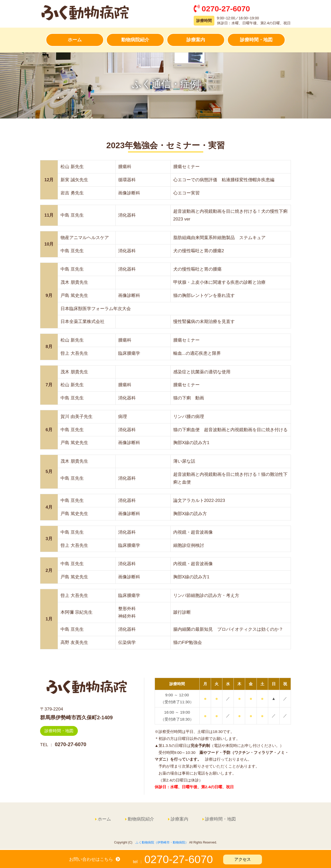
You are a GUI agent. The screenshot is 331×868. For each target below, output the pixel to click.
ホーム (75, 40)
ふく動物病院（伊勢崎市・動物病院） (162, 843)
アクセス (243, 859)
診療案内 (196, 40)
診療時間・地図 (256, 40)
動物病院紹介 (135, 40)
